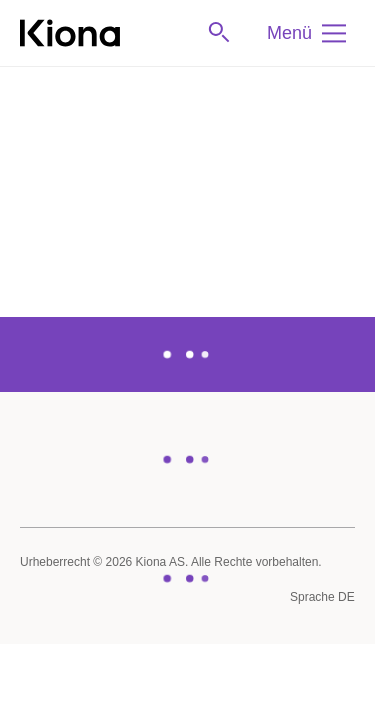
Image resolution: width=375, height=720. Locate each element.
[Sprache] (322, 597)
